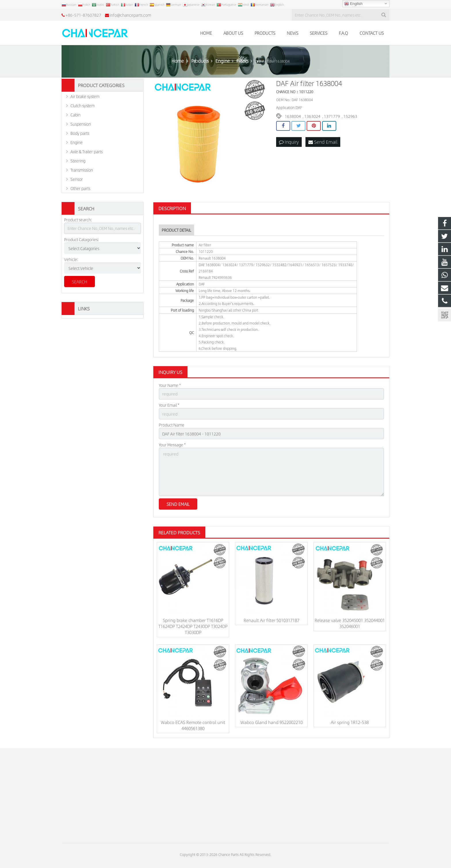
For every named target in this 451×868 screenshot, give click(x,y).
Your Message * (172, 445)
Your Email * (169, 405)
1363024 (312, 116)
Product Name (172, 425)
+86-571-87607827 (83, 15)
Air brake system (85, 96)
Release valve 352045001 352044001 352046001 (350, 623)
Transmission (82, 170)
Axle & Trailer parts (87, 151)
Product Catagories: (82, 239)
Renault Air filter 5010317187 (272, 620)
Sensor (77, 179)
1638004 (293, 116)
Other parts (80, 188)
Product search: (78, 220)
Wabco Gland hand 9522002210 (272, 722)
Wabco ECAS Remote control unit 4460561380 (193, 725)
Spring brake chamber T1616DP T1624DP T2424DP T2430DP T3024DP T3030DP (193, 626)
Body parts (80, 133)
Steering (78, 161)
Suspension (81, 124)
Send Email (323, 142)
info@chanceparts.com (130, 15)
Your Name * (170, 385)
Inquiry (289, 142)
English (353, 4)
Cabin (76, 115)
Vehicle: (71, 259)
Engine (77, 142)
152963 (350, 116)
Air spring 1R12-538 (350, 722)
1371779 (332, 116)
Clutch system (83, 105)
